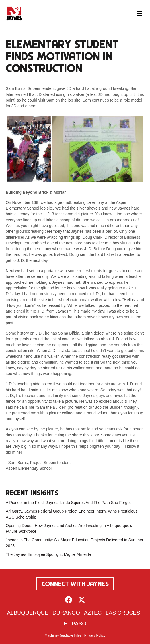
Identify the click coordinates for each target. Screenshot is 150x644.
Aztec (93, 613)
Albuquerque (28, 613)
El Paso (75, 624)
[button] (69, 600)
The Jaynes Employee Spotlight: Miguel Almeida (48, 554)
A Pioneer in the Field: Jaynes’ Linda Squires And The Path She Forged (69, 503)
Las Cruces (123, 613)
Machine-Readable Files (63, 635)
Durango (66, 613)
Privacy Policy (95, 635)
